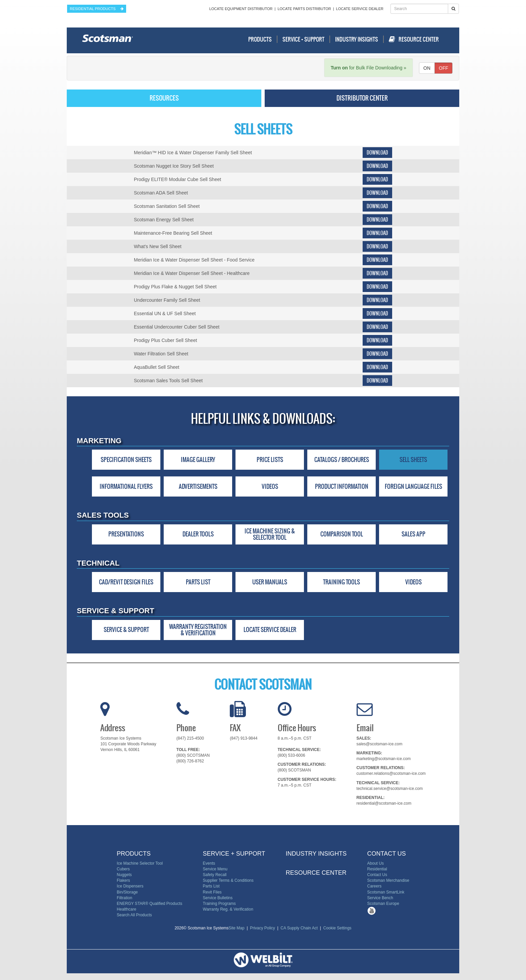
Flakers (123, 880)
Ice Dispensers (130, 886)
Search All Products (134, 915)
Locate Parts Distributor (304, 9)
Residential (377, 869)
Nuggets (124, 875)
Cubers (123, 869)
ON (427, 68)
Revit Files (212, 892)
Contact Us (377, 875)
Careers (375, 886)
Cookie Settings (336, 928)
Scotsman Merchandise (388, 880)
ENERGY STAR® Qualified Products (149, 904)
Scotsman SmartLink (386, 892)
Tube (372, 911)
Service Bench (380, 898)
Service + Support (303, 39)
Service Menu (215, 869)
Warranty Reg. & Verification (228, 909)
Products (260, 39)
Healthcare (126, 909)
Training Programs (219, 904)
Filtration (124, 898)
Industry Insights (357, 39)
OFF (443, 68)
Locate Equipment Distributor (241, 9)
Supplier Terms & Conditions (228, 880)
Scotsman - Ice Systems (108, 41)
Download (377, 153)
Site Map (238, 928)
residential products (97, 9)
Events (209, 863)
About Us (376, 863)
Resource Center (414, 39)
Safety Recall (215, 875)
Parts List (211, 886)
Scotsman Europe (383, 904)
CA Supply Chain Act (299, 928)
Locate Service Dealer (360, 9)
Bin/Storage (127, 892)
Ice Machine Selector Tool (140, 863)
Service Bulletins (218, 898)
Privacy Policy (263, 928)
